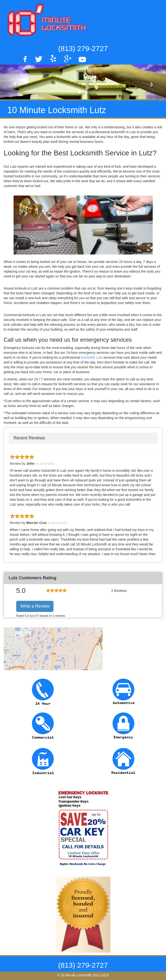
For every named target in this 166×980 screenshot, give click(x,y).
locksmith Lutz (92, 357)
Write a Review (35, 606)
